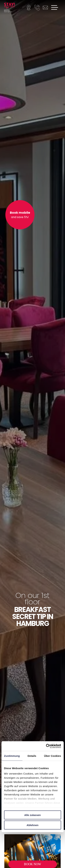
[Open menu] (55, 7)
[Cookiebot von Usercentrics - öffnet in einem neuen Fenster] (46, 746)
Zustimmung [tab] (12, 756)
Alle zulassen (32, 815)
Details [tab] (32, 756)
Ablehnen (32, 825)
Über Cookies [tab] (53, 756)
